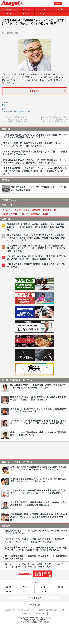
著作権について (27, 614)
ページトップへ (35, 598)
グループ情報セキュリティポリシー (25, 610)
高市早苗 (36, 210)
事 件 (9, 14)
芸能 (4, 105)
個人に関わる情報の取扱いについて (52, 610)
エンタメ (43, 14)
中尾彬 (16, 112)
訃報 (29, 112)
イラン (26, 210)
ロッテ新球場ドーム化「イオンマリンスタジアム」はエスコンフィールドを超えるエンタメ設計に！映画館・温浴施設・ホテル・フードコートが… (36, 238)
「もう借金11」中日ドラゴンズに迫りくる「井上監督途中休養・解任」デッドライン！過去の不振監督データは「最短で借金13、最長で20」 (36, 248)
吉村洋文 (47, 210)
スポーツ (26, 9)
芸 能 (9, 9)
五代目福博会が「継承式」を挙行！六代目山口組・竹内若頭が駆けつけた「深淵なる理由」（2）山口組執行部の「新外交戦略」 (36, 227)
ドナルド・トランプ (11, 210)
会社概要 (8, 610)
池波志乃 (23, 112)
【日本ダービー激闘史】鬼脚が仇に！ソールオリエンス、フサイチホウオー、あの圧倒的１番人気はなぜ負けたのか (15, 120)
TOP (58, 3)
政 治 (60, 9)
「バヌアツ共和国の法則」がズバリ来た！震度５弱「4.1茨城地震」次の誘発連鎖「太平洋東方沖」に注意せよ (36, 258)
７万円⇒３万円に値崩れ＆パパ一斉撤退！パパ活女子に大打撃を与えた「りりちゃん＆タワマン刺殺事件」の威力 (54, 120)
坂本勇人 (35, 214)
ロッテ (25, 214)
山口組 (45, 214)
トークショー (7, 112)
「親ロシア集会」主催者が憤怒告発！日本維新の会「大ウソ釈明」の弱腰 (36, 265)
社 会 (43, 9)
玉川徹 (5, 214)
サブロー (15, 214)
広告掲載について (41, 614)
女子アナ (26, 14)
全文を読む (35, 91)
